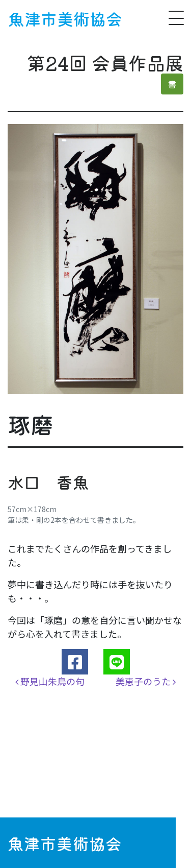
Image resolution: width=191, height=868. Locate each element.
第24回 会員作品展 (105, 62)
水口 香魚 (48, 481)
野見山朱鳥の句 (50, 681)
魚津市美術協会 (65, 18)
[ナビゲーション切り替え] (176, 18)
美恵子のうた (146, 681)
